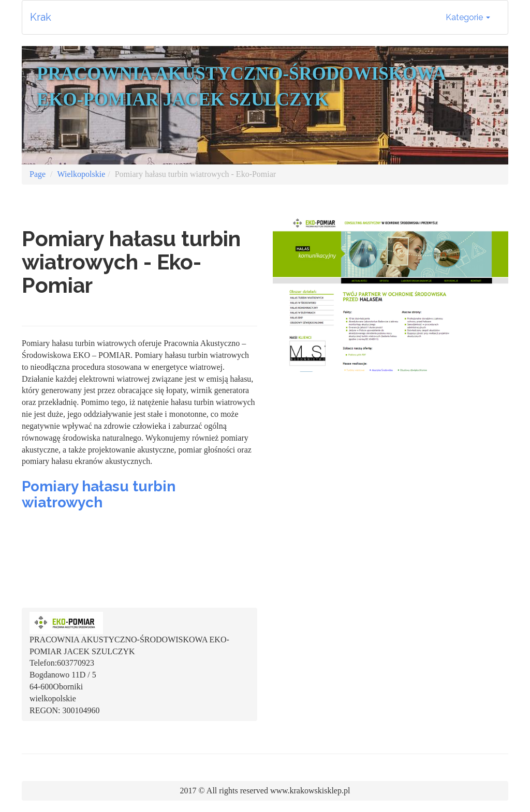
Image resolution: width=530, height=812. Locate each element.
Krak (41, 17)
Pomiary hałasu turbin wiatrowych (99, 494)
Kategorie (468, 17)
